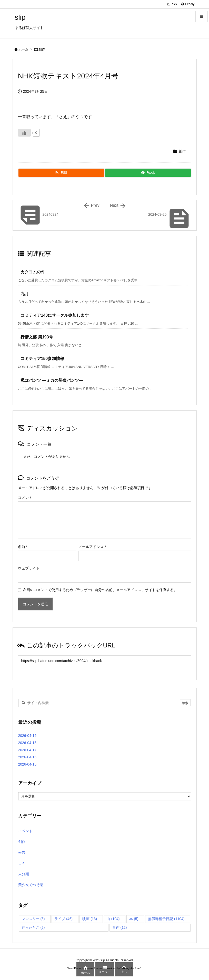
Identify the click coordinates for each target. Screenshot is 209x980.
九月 (25, 294)
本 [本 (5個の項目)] (134, 919)
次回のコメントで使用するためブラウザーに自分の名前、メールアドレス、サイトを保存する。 (100, 590)
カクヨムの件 (33, 272)
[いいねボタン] (24, 133)
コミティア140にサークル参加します (55, 315)
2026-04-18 (27, 743)
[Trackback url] (105, 661)
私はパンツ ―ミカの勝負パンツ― (52, 380)
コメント (25, 498)
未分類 (24, 874)
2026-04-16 (27, 757)
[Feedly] (148, 173)
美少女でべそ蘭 (31, 885)
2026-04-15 (27, 764)
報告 (22, 852)
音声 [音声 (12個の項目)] (120, 927)
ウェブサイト (29, 568)
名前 (23, 547)
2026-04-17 (27, 750)
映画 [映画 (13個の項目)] (90, 919)
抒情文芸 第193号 (37, 337)
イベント (25, 831)
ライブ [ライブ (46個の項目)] (63, 919)
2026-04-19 (27, 736)
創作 (42, 49)
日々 (22, 863)
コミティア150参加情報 (42, 359)
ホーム (23, 49)
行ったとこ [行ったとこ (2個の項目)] (33, 927)
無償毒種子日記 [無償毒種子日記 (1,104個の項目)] (166, 919)
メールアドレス (92, 547)
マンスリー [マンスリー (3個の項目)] (33, 919)
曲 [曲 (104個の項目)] (113, 919)
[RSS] (61, 173)
